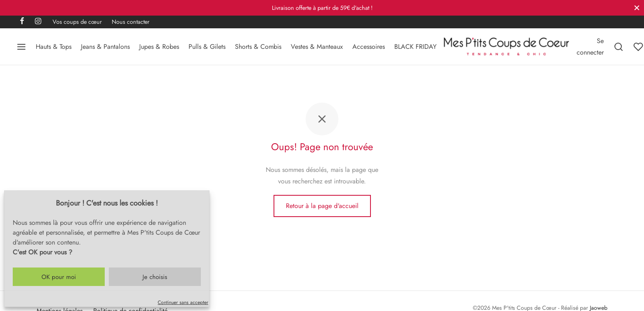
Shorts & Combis (258, 47)
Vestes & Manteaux (317, 47)
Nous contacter (131, 22)
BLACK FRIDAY (415, 47)
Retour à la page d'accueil (322, 206)
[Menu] (21, 47)
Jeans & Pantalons (105, 47)
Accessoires (369, 47)
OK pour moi (59, 277)
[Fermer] (637, 8)
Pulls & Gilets (207, 47)
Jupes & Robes (159, 47)
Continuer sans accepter (183, 302)
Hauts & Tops (54, 47)
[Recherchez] (619, 47)
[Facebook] (22, 22)
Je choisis (155, 277)
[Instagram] (38, 22)
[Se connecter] (590, 46)
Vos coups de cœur (77, 22)
